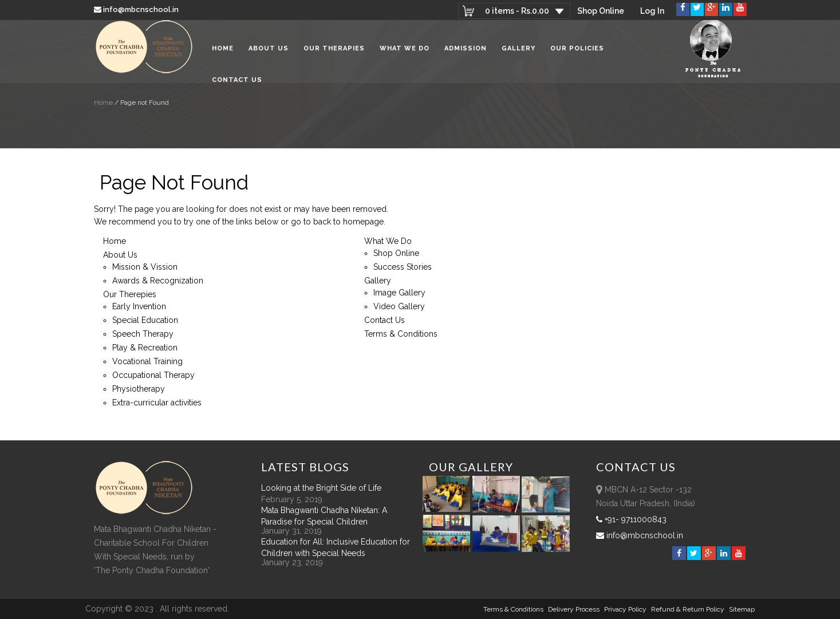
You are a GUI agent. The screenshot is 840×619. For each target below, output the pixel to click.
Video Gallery (399, 306)
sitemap (742, 609)
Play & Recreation (145, 348)
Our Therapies (334, 51)
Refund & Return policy (688, 609)
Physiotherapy (139, 389)
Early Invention (139, 306)
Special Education (145, 320)
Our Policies (577, 51)
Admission (466, 51)
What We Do (405, 51)
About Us (269, 51)
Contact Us (237, 83)
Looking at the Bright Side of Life (321, 488)
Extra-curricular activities (157, 403)
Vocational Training (147, 361)
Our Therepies (130, 294)
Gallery (518, 51)
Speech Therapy (143, 334)
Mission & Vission (145, 267)
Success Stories (403, 267)
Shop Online (601, 11)
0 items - (516, 11)
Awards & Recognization (158, 281)
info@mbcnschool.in (137, 9)
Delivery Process (574, 609)
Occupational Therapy (153, 375)
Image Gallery (399, 293)
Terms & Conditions (401, 334)
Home (223, 51)
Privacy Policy (625, 609)
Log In (652, 11)
